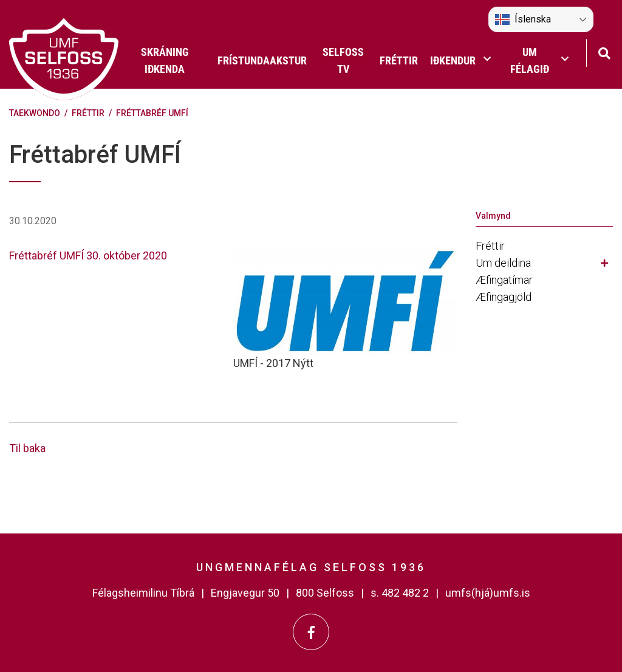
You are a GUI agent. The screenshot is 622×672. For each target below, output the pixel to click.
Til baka (27, 448)
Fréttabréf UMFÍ (152, 113)
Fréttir (88, 113)
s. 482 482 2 (400, 593)
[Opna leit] (604, 52)
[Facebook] (311, 632)
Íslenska (523, 19)
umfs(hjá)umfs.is (488, 593)
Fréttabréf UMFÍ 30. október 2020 (88, 255)
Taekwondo (35, 113)
